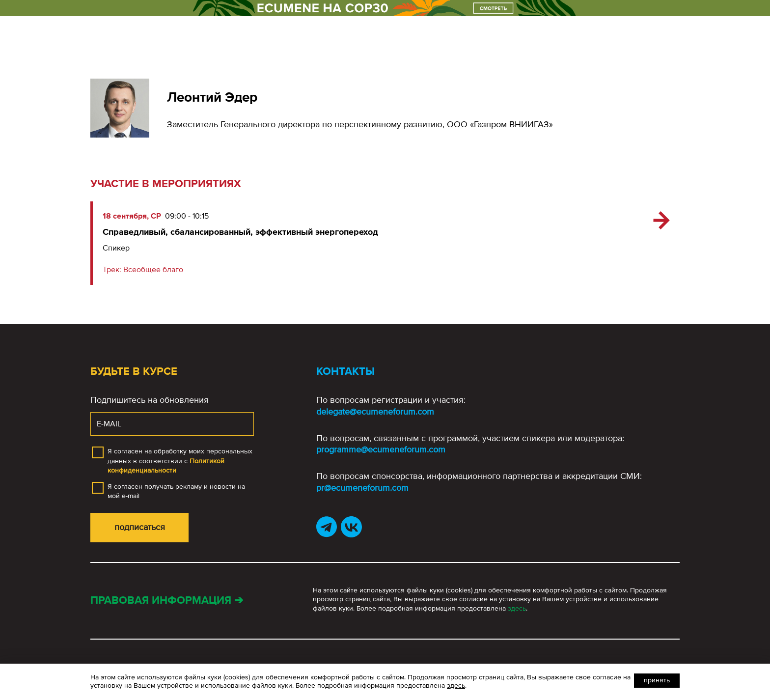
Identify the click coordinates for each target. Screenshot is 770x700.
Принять (657, 680)
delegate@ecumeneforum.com (375, 412)
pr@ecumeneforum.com (362, 488)
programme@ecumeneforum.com (381, 449)
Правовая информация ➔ (167, 601)
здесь (517, 608)
